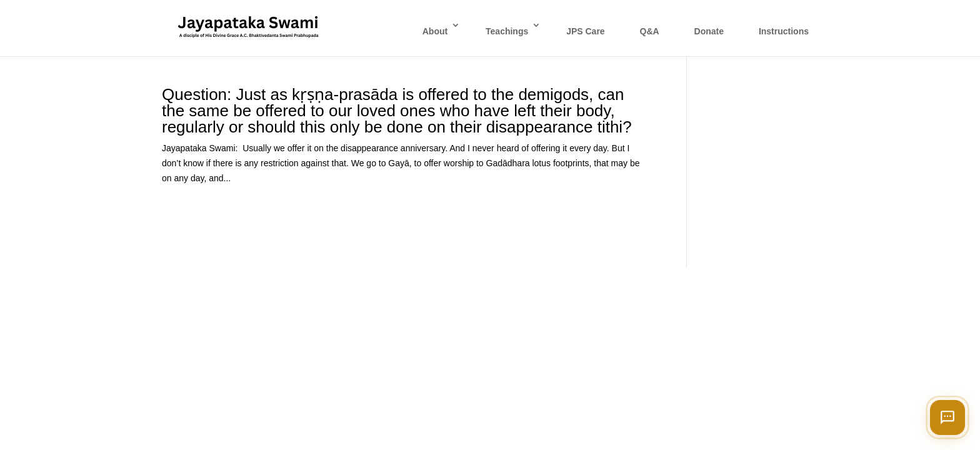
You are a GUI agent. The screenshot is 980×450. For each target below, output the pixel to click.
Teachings (507, 31)
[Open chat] (947, 417)
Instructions (784, 31)
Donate (709, 31)
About (435, 31)
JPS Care (585, 31)
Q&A (650, 31)
